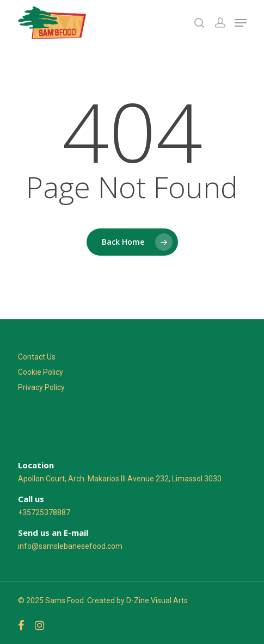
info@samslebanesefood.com (70, 546)
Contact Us (37, 357)
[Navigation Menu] (241, 23)
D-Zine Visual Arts (157, 600)
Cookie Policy (41, 372)
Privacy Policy (41, 387)
